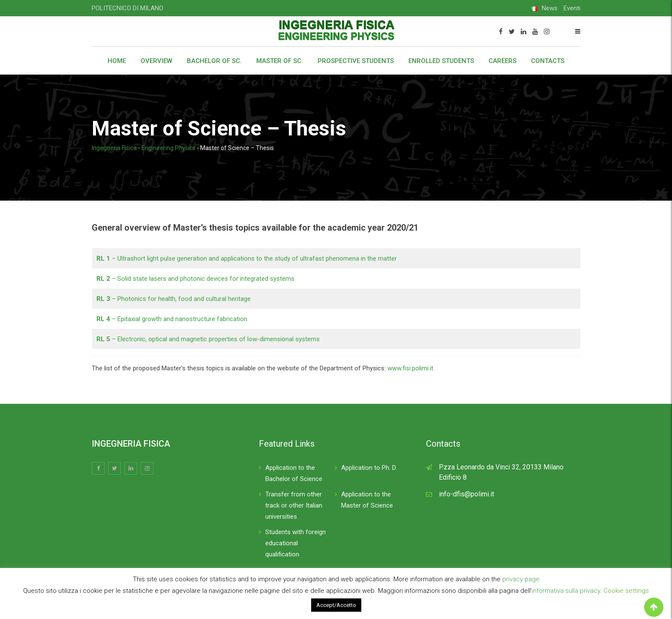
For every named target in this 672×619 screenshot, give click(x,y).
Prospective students (356, 61)
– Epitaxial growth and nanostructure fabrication (172, 319)
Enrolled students (441, 61)
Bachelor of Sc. (214, 61)
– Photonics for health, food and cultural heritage (174, 299)
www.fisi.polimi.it (410, 368)
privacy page (521, 579)
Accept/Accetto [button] (336, 605)
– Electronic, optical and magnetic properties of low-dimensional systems (208, 339)
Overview (156, 61)
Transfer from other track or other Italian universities (294, 505)
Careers (502, 61)
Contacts (548, 61)
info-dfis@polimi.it (466, 494)
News (550, 8)
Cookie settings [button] (626, 591)
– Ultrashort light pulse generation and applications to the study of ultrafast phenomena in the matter (247, 258)
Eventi (572, 8)
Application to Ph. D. (369, 468)
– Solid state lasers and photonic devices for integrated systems (195, 279)
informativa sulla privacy (566, 591)
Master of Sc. (280, 61)
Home (117, 61)
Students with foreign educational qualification (295, 543)
